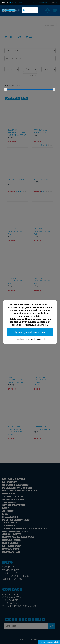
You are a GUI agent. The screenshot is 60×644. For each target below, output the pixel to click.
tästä (45, 325)
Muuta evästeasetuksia (49, 642)
